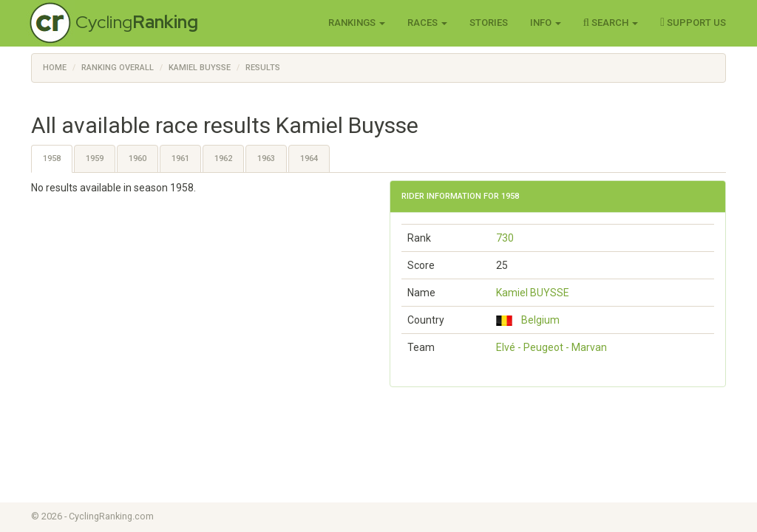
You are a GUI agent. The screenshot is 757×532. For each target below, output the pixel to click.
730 (505, 238)
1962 (223, 158)
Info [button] (546, 23)
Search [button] (611, 22)
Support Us (693, 22)
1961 (180, 158)
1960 (138, 158)
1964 (309, 158)
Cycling (137, 22)
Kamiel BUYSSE (533, 293)
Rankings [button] (357, 23)
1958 (52, 158)
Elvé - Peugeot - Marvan (551, 347)
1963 (266, 158)
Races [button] (427, 23)
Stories (489, 23)
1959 (95, 158)
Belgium (528, 320)
